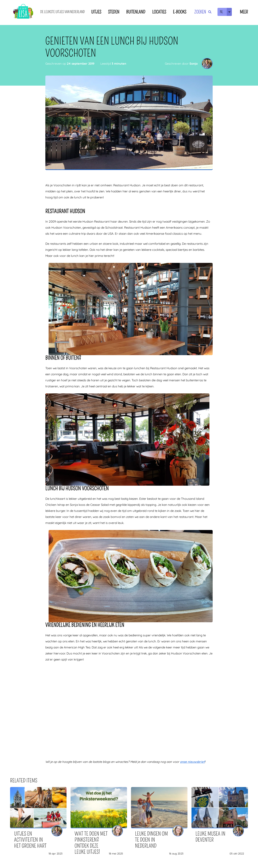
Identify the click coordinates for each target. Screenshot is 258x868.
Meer (244, 12)
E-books (180, 12)
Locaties (159, 12)
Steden (114, 12)
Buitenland (136, 12)
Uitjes (96, 12)
